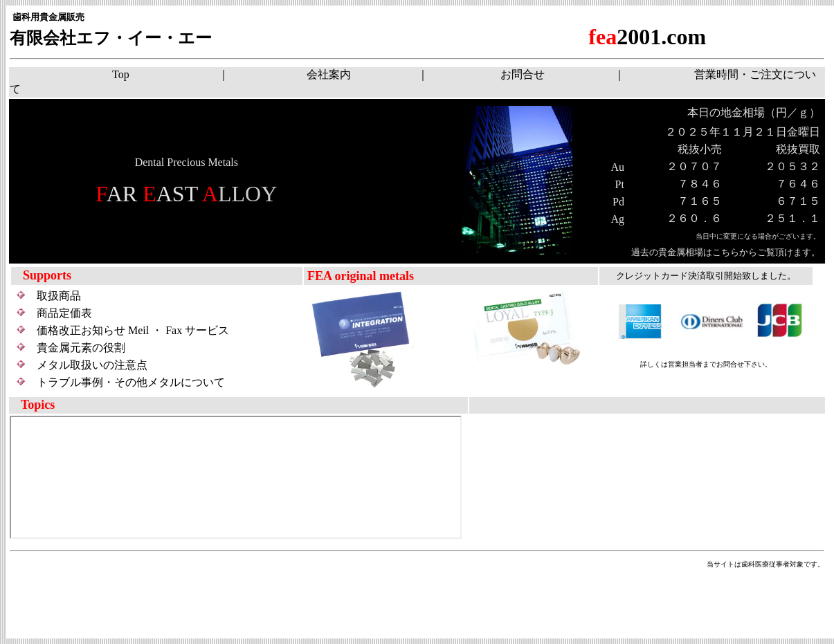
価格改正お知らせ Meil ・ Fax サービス (133, 330)
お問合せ (523, 74)
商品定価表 (64, 313)
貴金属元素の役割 (81, 348)
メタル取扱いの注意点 (92, 365)
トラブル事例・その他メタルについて (131, 382)
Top (121, 74)
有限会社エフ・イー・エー (111, 38)
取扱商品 (59, 296)
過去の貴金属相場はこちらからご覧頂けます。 (721, 252)
